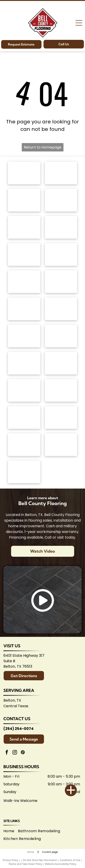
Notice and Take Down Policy (26, 864)
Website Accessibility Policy (61, 864)
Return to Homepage (43, 147)
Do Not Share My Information (40, 860)
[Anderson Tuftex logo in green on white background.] (24, 173)
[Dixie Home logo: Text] (61, 227)
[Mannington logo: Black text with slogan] (24, 282)
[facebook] (7, 753)
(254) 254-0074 (18, 729)
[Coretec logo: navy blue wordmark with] (61, 282)
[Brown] (61, 363)
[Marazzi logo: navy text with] (24, 363)
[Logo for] (61, 254)
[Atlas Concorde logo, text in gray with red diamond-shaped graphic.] (24, 309)
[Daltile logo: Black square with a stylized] (61, 309)
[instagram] (15, 753)
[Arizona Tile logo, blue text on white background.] (24, 417)
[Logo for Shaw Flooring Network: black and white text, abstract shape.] (24, 472)
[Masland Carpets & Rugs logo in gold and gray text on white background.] (24, 227)
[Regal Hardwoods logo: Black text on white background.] (24, 254)
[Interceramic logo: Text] (61, 336)
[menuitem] (11, 831)
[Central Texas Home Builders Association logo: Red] (61, 445)
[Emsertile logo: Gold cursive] (24, 336)
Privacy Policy (11, 860)
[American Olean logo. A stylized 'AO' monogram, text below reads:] (61, 390)
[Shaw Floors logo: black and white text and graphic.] (24, 200)
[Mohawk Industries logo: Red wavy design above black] (61, 173)
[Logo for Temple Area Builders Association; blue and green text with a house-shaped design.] (24, 445)
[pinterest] (23, 753)
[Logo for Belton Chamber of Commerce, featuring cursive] (61, 417)
